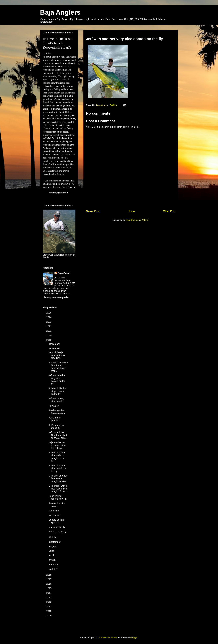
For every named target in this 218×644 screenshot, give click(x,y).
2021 (49, 331)
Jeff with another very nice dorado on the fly (57, 380)
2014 (49, 593)
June (52, 551)
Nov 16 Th (54, 406)
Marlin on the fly (57, 527)
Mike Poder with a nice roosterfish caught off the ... (58, 489)
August (53, 546)
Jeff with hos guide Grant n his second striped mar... (58, 367)
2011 (49, 607)
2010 (49, 611)
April (52, 555)
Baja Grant (64, 273)
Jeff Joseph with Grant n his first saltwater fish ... (58, 435)
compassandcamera (107, 637)
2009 (49, 616)
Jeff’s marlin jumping (55, 419)
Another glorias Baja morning (57, 412)
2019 (49, 340)
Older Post (169, 211)
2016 (49, 584)
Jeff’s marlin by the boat (56, 427)
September (55, 542)
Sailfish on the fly (57, 532)
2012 (49, 602)
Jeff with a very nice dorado (56, 400)
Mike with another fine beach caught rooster (58, 479)
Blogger (134, 637)
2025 (49, 313)
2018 (49, 575)
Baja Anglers (60, 12)
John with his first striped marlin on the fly (57, 391)
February (54, 564)
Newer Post (93, 211)
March (53, 560)
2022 (49, 326)
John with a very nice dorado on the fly (57, 468)
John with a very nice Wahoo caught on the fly (57, 457)
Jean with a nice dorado (57, 505)
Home (131, 211)
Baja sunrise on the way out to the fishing (57, 445)
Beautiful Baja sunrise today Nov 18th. (57, 355)
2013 (49, 597)
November (55, 348)
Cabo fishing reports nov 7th (57, 497)
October (54, 537)
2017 (49, 579)
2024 (49, 317)
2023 (49, 322)
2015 (49, 588)
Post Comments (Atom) (137, 220)
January (54, 569)
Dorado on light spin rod (56, 521)
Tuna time (54, 511)
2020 (49, 335)
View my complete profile (56, 297)
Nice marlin (54, 515)
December (55, 344)
